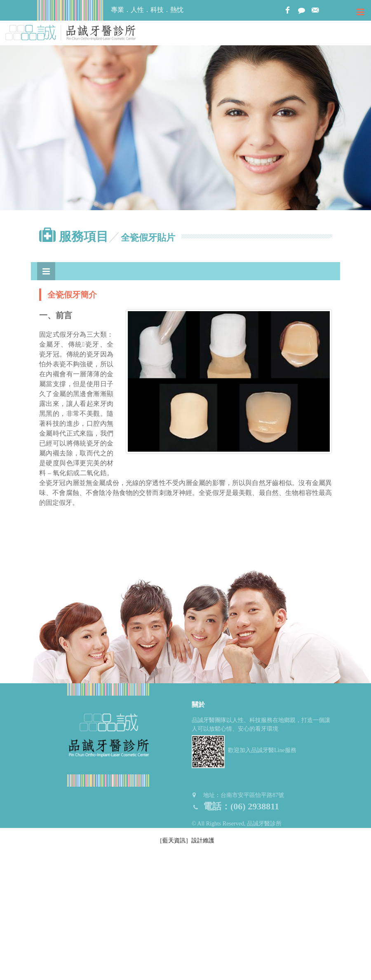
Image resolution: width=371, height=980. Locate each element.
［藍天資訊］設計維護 (185, 841)
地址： (238, 795)
